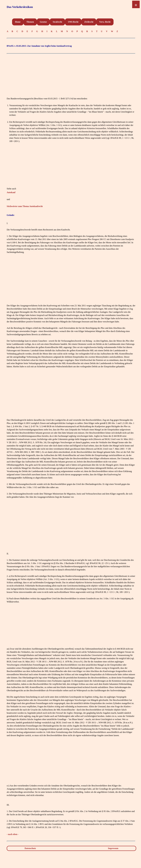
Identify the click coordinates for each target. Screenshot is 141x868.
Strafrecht (57, 22)
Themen (30, 22)
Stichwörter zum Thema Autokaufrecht (25, 206)
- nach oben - (13, 834)
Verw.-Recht (105, 22)
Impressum (113, 848)
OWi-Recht (73, 22)
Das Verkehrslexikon (20, 7)
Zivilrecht (89, 22)
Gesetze (43, 22)
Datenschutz (30, 848)
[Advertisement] (71, 74)
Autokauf (11, 192)
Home (18, 22)
